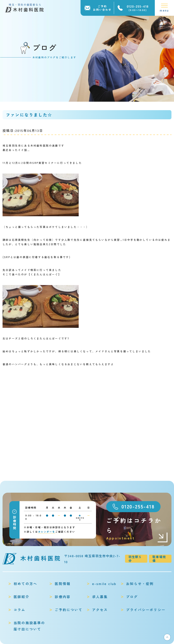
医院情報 (63, 584)
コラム (20, 610)
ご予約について (68, 610)
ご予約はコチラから (137, 529)
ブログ (132, 597)
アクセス (100, 610)
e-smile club (104, 584)
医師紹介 (21, 597)
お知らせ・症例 (140, 584)
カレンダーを (47, 532)
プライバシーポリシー (146, 610)
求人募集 (100, 597)
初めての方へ (25, 584)
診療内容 (63, 597)
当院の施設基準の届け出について (29, 626)
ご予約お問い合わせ (102, 8)
